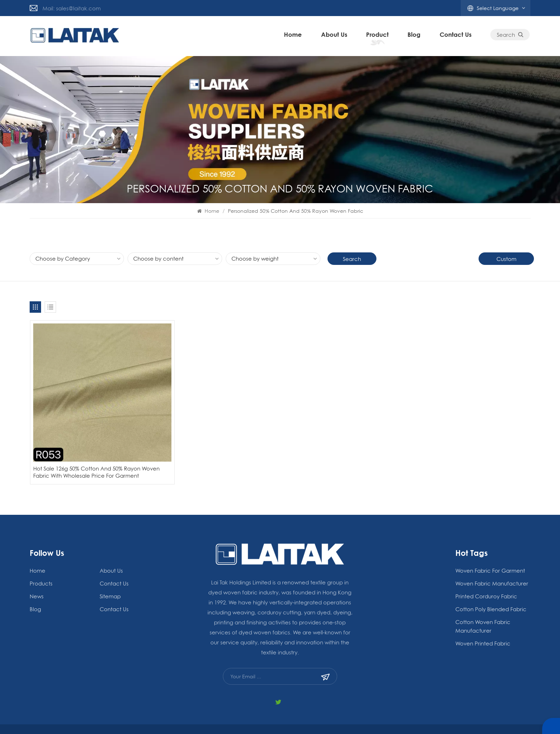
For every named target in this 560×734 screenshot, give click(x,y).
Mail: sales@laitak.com (72, 8)
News (37, 577)
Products (41, 564)
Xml (378, 719)
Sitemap (110, 577)
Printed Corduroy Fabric (486, 577)
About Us (335, 36)
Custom (506, 259)
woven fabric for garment (490, 551)
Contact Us (456, 36)
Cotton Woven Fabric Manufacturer (483, 607)
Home (294, 36)
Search (511, 36)
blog (415, 36)
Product (378, 36)
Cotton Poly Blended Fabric (491, 589)
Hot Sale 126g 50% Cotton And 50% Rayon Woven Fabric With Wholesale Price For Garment (86, 449)
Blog (419, 719)
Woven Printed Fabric (483, 624)
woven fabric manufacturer (492, 564)
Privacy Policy (352, 719)
